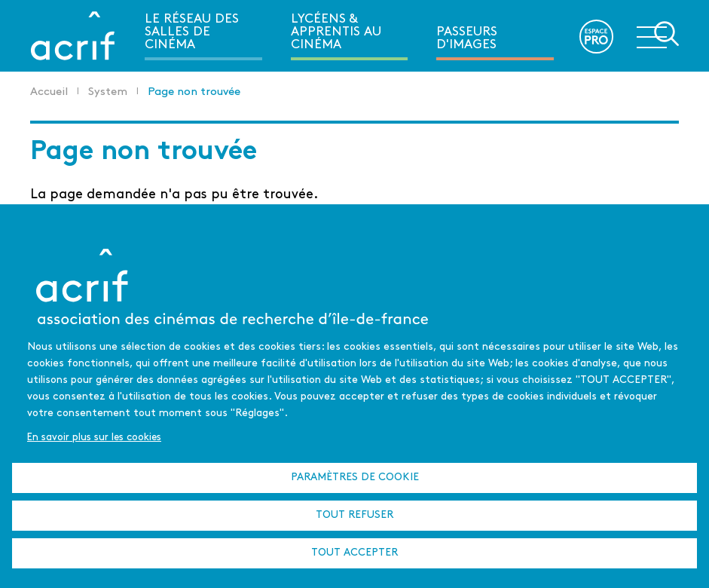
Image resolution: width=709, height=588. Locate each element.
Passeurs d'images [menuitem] (467, 38)
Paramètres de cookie (355, 478)
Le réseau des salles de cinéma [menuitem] (192, 32)
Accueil (49, 92)
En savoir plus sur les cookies (94, 438)
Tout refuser (354, 515)
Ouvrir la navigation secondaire (658, 35)
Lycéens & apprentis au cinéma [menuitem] (336, 32)
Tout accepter (354, 553)
